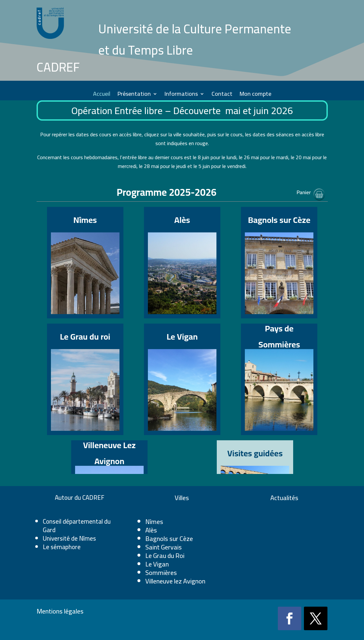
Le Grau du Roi (165, 556)
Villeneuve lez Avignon (175, 581)
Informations (181, 95)
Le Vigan (157, 564)
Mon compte (255, 95)
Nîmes (154, 522)
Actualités (284, 498)
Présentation (134, 95)
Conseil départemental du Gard (77, 526)
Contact (222, 95)
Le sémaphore (62, 547)
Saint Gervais (164, 547)
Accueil (102, 95)
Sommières (161, 573)
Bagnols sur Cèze (169, 539)
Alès (151, 530)
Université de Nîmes (69, 538)
